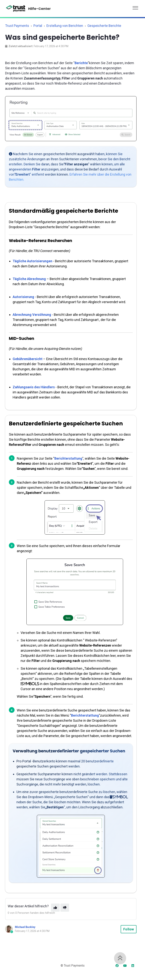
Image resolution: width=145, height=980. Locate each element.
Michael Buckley (25, 927)
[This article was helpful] (55, 908)
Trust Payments (17, 26)
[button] (135, 7)
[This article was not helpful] (65, 908)
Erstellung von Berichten (65, 26)
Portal (38, 26)
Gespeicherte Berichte (104, 26)
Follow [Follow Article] (129, 929)
